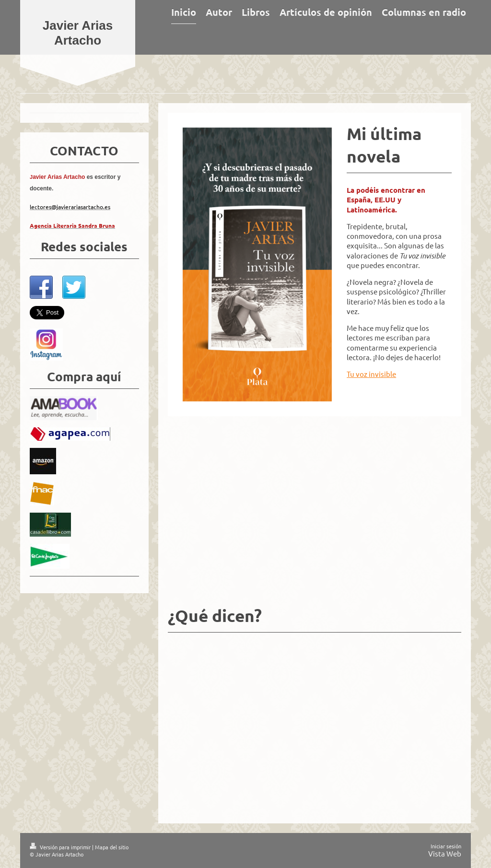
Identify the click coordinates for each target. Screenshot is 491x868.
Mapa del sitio (112, 847)
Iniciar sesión (446, 846)
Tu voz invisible (371, 374)
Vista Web (445, 853)
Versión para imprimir (61, 847)
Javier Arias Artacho (78, 33)
